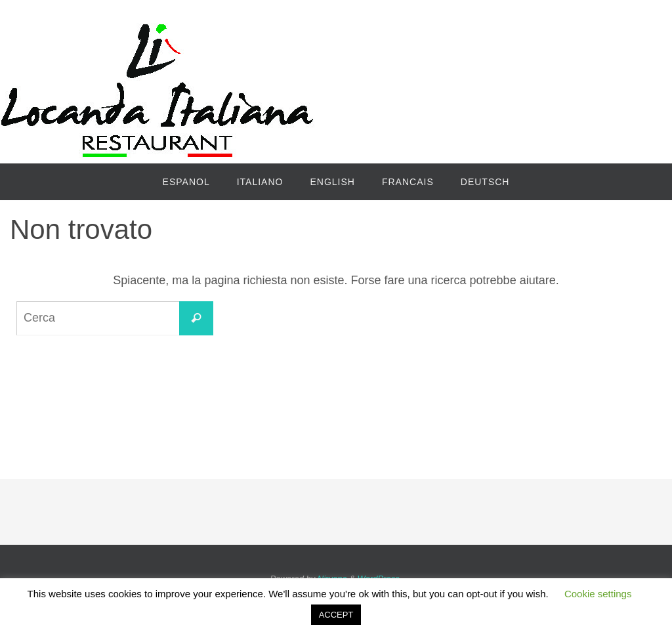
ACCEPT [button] (336, 615)
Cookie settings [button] (598, 594)
